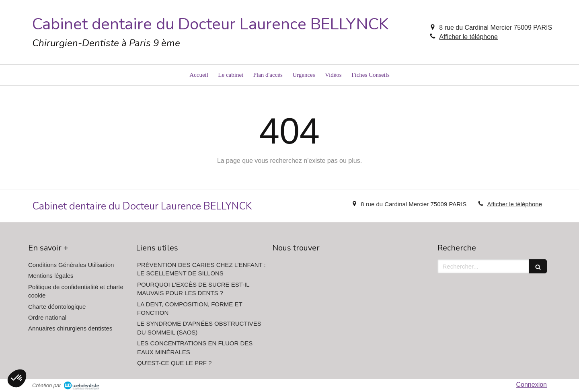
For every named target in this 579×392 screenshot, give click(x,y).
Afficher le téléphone (468, 37)
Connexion (532, 385)
